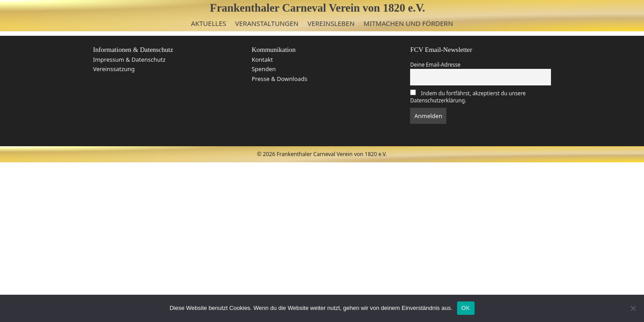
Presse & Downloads (280, 79)
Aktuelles (209, 23)
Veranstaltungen (267, 23)
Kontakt (263, 59)
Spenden (264, 69)
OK (466, 308)
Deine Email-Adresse (435, 64)
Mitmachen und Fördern (408, 23)
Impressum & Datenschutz (129, 59)
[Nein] (633, 308)
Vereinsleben (331, 23)
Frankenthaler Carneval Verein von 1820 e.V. (317, 8)
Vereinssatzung (114, 69)
